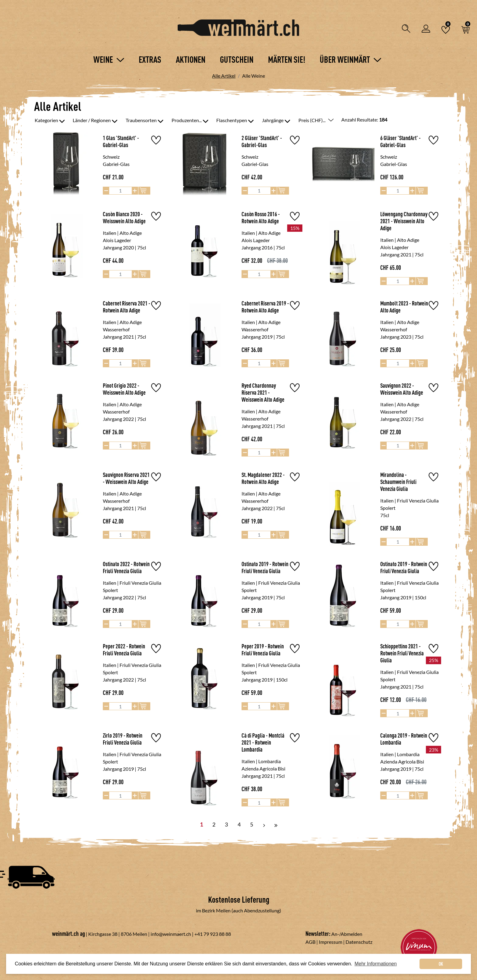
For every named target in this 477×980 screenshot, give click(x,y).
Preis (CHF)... (316, 120)
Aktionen (191, 59)
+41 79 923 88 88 (213, 934)
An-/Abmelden (347, 934)
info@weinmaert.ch (171, 934)
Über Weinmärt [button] (350, 59)
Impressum (331, 942)
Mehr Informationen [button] (376, 964)
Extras (150, 59)
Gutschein (237, 59)
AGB (310, 942)
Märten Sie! (287, 59)
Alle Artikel (224, 76)
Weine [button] (109, 59)
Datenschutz (359, 942)
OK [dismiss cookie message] (441, 964)
